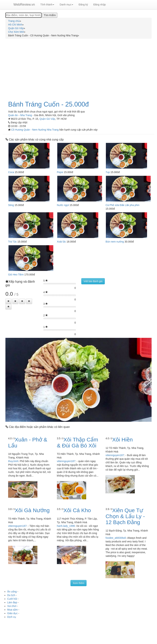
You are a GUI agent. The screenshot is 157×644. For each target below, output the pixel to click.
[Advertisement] (78, 68)
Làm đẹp (12, 602)
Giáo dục (12, 613)
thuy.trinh (13, 461)
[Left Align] (8, 301)
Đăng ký (83, 5)
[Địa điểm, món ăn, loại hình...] (23, 15)
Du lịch (11, 595)
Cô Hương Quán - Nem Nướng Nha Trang (35, 130)
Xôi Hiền (122, 440)
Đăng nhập (100, 5)
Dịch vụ (12, 617)
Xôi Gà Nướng (32, 510)
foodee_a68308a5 (116, 538)
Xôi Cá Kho (77, 510)
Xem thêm (79, 583)
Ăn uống (12, 592)
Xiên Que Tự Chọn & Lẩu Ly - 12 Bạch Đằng (125, 516)
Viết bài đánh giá (93, 281)
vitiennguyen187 (66, 461)
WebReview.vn (24, 5)
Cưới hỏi (12, 599)
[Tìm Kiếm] (50, 15)
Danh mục (66, 5)
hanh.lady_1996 (66, 526)
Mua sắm (12, 610)
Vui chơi (12, 606)
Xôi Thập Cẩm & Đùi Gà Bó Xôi (78, 443)
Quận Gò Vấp (47, 119)
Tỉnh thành (47, 5)
